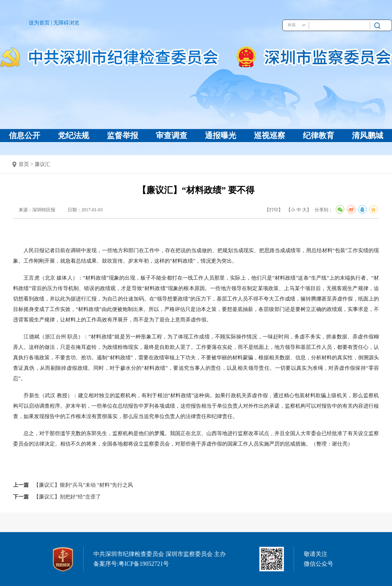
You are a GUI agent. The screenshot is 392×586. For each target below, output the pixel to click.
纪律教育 (318, 136)
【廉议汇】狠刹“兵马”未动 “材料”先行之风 (83, 485)
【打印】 (274, 210)
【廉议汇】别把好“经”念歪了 (67, 497)
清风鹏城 (367, 136)
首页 (24, 164)
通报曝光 (220, 136)
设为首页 (39, 23)
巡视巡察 (269, 136)
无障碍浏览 (66, 23)
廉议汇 (42, 164)
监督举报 (122, 136)
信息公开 (24, 136)
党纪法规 (73, 136)
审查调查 (171, 136)
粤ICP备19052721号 (144, 564)
